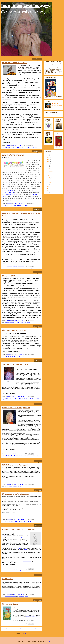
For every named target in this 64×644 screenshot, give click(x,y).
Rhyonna (4, 532)
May (49, 179)
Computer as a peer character (15, 330)
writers (37, 147)
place (20, 205)
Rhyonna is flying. (10, 604)
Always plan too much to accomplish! (18, 529)
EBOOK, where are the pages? (15, 465)
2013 (48, 187)
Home (22, 629)
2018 (48, 161)
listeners (18, 268)
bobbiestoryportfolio (8, 191)
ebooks (14, 147)
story (27, 205)
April (49, 181)
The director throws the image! (15, 364)
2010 (48, 190)
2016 (48, 165)
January (50, 183)
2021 (48, 156)
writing (28, 322)
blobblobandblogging (8, 192)
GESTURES (7, 579)
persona (25, 456)
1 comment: (20, 145)
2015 (48, 167)
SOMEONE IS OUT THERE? (14, 63)
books (10, 147)
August (50, 177)
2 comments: (21, 204)
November (50, 168)
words (3, 457)
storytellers (32, 268)
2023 (48, 154)
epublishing (18, 147)
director (14, 268)
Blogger (48, 641)
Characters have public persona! (16, 408)
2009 (48, 192)
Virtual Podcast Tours (27, 561)
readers (33, 147)
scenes (25, 268)
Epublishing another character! (15, 494)
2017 (48, 163)
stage (34, 398)
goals (12, 205)
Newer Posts (5, 629)
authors (7, 147)
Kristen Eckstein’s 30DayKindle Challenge (14, 537)
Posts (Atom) (25, 633)
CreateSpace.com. (16, 618)
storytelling (33, 456)
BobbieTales (8, 356)
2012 (48, 188)
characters (18, 356)
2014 (48, 185)
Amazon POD (34, 617)
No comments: (21, 266)
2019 (48, 160)
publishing (18, 322)
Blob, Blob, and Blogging (26, 6)
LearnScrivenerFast (17, 548)
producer (23, 398)
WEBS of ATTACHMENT (13, 155)
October (50, 175)
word (23, 596)
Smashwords (29, 617)
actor (6, 456)
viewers (38, 456)
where (37, 398)
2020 (48, 158)
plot (12, 571)
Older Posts (38, 629)
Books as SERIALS (10, 276)
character (13, 356)
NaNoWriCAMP (26, 550)
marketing (24, 147)
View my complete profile (57, 105)
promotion (29, 147)
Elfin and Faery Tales (12, 194)
